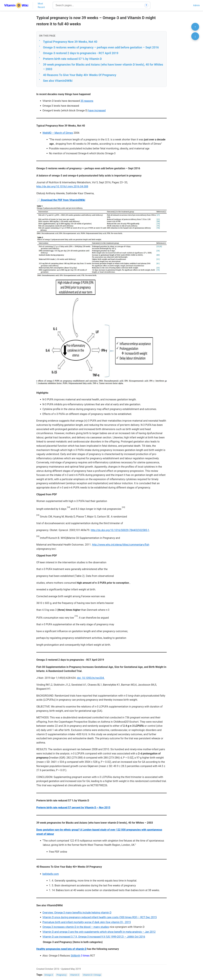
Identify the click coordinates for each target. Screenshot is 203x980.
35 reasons (87, 101)
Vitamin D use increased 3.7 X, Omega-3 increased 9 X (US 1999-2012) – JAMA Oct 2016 (94, 937)
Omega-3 (49, 975)
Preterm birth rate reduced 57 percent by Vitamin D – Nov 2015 (73, 808)
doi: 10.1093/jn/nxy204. (91, 678)
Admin (196, 5)
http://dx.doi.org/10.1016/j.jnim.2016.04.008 (62, 186)
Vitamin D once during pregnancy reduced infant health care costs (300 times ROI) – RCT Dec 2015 (99, 917)
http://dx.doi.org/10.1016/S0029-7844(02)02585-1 (120, 530)
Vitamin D (75, 975)
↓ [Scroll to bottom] (195, 36)
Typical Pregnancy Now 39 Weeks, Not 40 (70, 42)
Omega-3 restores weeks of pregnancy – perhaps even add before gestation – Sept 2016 (101, 47)
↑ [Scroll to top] (195, 27)
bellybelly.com (51, 874)
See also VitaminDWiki (58, 81)
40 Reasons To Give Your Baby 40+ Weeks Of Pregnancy (80, 75)
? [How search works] (146, 5)
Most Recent (41, 5)
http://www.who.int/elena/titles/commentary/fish (121, 545)
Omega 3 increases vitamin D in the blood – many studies (76, 927)
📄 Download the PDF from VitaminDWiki (61, 200)
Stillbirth (76, 956)
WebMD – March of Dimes (58, 133)
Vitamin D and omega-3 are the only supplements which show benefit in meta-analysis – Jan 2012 (99, 932)
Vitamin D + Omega (92, 975)
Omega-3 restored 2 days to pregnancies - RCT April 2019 (81, 53)
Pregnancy (61, 975)
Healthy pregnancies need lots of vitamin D (61, 949)
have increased (97, 110)
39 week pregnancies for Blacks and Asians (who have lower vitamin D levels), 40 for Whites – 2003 (103, 67)
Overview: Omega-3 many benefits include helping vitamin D (77, 913)
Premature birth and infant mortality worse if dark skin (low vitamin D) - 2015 (87, 922)
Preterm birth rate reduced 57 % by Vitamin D (72, 59)
